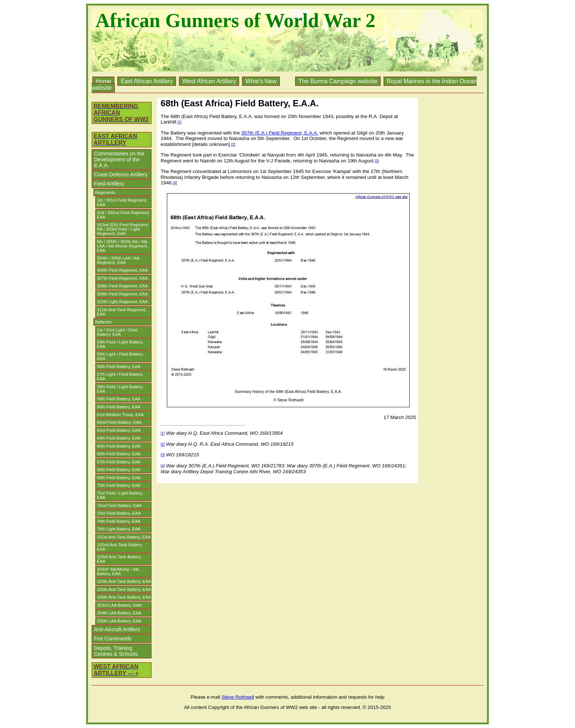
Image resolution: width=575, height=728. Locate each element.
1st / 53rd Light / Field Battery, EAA (117, 332)
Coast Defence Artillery (121, 174)
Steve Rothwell (238, 697)
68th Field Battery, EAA (119, 470)
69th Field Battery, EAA (119, 478)
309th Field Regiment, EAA (122, 294)
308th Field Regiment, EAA (122, 286)
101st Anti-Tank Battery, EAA (124, 537)
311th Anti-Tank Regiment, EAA (122, 312)
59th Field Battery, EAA (119, 399)
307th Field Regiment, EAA (122, 278)
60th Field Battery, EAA (119, 407)
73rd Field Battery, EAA (119, 513)
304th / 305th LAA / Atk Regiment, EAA (118, 260)
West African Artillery (209, 81)
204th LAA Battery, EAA (119, 613)
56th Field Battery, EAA (119, 367)
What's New (261, 81)
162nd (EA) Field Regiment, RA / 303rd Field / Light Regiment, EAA (123, 229)
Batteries (103, 322)
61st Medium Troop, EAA (120, 415)
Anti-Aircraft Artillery (117, 629)
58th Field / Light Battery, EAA (120, 389)
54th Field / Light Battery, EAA (120, 344)
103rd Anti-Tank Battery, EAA (119, 559)
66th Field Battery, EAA (119, 454)
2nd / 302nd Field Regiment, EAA (123, 215)
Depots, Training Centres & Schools (116, 651)
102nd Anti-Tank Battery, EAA (120, 547)
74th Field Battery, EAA (119, 521)
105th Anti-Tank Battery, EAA (124, 589)
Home (104, 81)
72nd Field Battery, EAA (119, 505)
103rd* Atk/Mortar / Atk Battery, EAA (118, 571)
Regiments (105, 192)
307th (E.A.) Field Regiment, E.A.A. (280, 133)
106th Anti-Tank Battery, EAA (124, 597)
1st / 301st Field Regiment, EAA (122, 202)
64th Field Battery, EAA (119, 438)
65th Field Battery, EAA (119, 446)
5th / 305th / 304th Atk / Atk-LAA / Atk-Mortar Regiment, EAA (123, 246)
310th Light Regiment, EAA (122, 302)
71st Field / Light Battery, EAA (120, 495)
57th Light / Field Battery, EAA (120, 376)
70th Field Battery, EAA (119, 485)
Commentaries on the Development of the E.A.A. (119, 159)
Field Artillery (109, 184)
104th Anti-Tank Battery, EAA (124, 581)
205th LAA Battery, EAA (119, 621)
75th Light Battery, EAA (119, 529)
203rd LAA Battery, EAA (119, 605)
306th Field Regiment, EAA (122, 270)
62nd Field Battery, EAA (119, 422)
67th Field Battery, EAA (119, 462)
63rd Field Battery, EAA (119, 430)
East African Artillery (147, 81)
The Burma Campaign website (338, 81)
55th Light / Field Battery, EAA (120, 356)
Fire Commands (113, 639)
